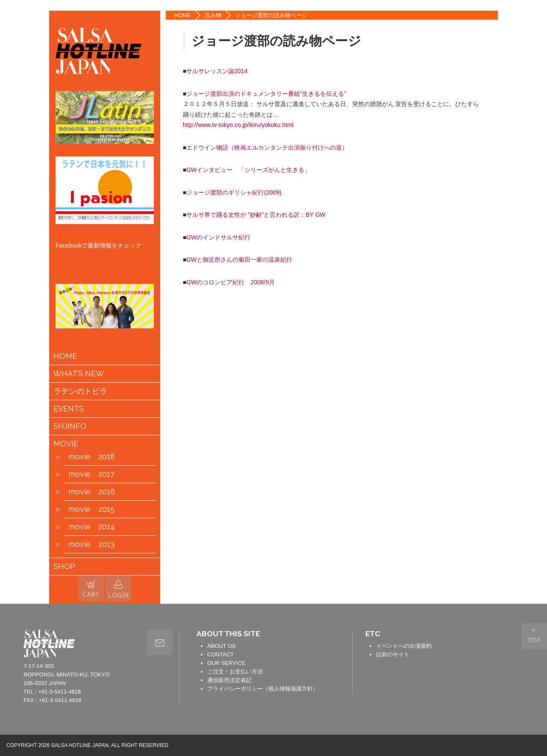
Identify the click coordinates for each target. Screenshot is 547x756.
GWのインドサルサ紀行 (218, 237)
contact (160, 642)
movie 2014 (92, 527)
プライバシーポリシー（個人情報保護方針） (263, 689)
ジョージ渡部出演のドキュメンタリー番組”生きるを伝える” (266, 94)
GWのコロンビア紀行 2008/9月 (231, 282)
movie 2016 (92, 492)
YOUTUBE (512, 73)
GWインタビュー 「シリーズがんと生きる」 (248, 170)
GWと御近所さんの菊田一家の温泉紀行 (239, 260)
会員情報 (118, 589)
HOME (183, 15)
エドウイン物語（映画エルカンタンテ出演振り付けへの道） (267, 148)
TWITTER (512, 47)
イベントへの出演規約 (404, 646)
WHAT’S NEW (79, 374)
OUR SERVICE (226, 663)
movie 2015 (91, 509)
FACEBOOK (512, 21)
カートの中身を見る (91, 588)
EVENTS (69, 409)
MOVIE (66, 444)
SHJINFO (70, 426)
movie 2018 (92, 457)
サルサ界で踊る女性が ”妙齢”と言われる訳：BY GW (256, 215)
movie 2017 (91, 474)
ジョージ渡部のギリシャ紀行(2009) (234, 192)
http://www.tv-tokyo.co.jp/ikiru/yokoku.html (238, 125)
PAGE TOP (534, 636)
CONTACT (221, 654)
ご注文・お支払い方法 (235, 672)
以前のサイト (393, 654)
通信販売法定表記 (229, 680)
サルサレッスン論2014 (217, 71)
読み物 (213, 15)
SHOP (64, 567)
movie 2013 (91, 544)
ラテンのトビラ (80, 391)
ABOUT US (221, 646)
